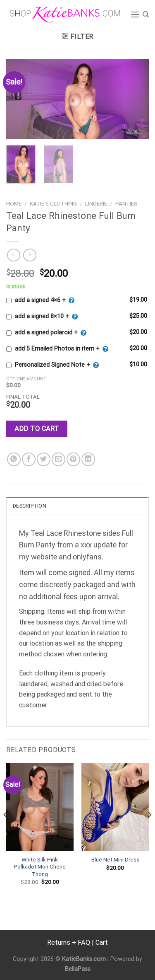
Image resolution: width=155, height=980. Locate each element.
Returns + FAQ (69, 942)
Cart (102, 942)
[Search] (146, 15)
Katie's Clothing (53, 203)
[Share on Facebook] (29, 459)
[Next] (149, 831)
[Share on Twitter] (44, 459)
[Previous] (6, 831)
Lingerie (96, 203)
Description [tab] (30, 506)
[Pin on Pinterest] (73, 459)
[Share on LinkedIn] (88, 459)
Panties (126, 203)
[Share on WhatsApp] (14, 459)
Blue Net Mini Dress (115, 859)
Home (14, 203)
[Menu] (135, 14)
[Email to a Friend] (58, 459)
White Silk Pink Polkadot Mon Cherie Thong (40, 867)
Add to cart (37, 429)
